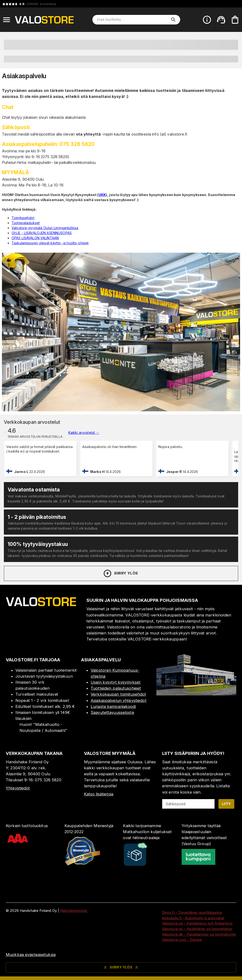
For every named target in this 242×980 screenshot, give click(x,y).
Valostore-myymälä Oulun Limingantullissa (45, 228)
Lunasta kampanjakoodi (113, 706)
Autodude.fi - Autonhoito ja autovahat (193, 918)
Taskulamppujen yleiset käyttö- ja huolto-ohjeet (50, 243)
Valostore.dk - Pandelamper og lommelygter (199, 934)
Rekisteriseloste (74, 911)
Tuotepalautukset (26, 223)
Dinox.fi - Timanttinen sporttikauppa (192, 912)
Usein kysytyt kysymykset (116, 682)
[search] (173, 20)
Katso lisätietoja (99, 794)
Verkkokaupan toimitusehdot (118, 694)
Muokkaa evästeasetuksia (31, 955)
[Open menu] (6, 20)
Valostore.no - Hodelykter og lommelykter (197, 929)
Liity (226, 804)
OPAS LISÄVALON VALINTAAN (35, 238)
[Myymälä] (196, 694)
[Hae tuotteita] (133, 20)
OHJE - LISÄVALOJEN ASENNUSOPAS (42, 233)
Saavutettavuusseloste (112, 712)
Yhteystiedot (18, 788)
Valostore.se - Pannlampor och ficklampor (197, 923)
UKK (102, 195)
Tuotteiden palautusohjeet (116, 688)
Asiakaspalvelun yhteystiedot (119, 700)
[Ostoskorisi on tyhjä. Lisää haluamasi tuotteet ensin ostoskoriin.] (235, 20)
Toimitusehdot (23, 218)
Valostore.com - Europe (182, 940)
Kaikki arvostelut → (84, 433)
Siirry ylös (120, 574)
